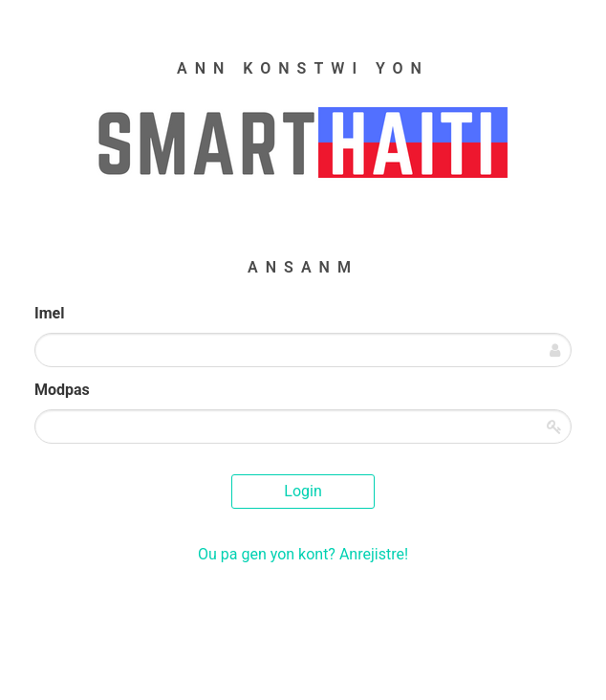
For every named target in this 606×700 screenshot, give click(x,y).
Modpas (62, 390)
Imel (49, 313)
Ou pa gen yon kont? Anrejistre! (303, 554)
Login (303, 491)
